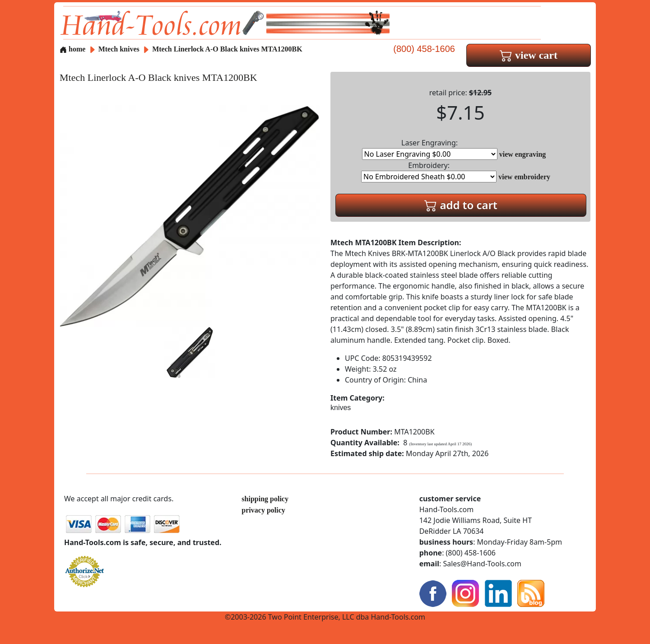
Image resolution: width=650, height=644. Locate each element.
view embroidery (524, 177)
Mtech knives (119, 49)
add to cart (461, 205)
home (72, 49)
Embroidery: (429, 171)
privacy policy (263, 510)
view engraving (523, 154)
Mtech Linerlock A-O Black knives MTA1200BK (227, 49)
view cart (529, 55)
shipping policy (265, 499)
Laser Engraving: (430, 149)
